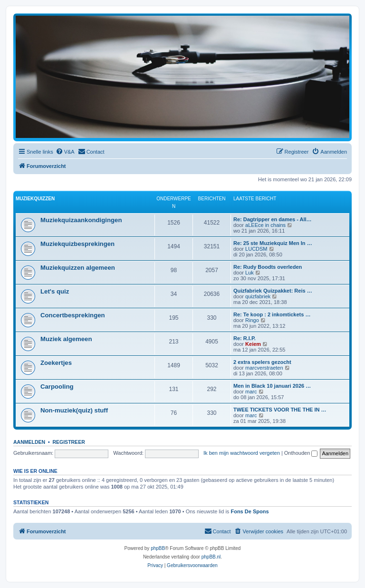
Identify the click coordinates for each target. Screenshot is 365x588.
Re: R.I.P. (245, 338)
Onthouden (301, 453)
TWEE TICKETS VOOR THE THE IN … (280, 410)
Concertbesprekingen (73, 315)
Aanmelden (29, 442)
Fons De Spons (250, 511)
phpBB (158, 548)
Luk (250, 273)
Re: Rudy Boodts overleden (268, 267)
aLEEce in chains (265, 225)
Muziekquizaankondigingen (81, 220)
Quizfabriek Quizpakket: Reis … (273, 291)
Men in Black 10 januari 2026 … (272, 386)
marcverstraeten (264, 368)
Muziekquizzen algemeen (78, 268)
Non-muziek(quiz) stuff (74, 410)
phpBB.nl (211, 557)
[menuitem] (65, 152)
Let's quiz (55, 291)
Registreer (68, 442)
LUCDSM (256, 249)
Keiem (253, 344)
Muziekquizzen (35, 199)
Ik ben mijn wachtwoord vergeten (242, 453)
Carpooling (57, 387)
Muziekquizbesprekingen (77, 244)
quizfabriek (258, 296)
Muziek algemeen (66, 339)
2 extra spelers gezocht (262, 362)
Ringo (252, 320)
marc (251, 392)
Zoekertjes (56, 363)
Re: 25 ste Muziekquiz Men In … (273, 243)
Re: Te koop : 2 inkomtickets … (272, 314)
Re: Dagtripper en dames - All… (273, 219)
